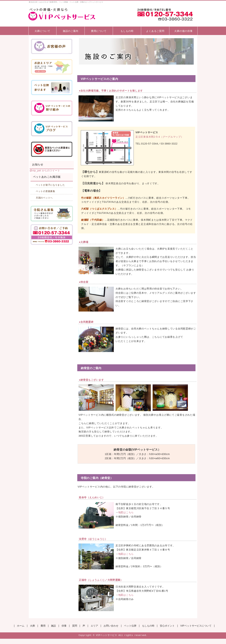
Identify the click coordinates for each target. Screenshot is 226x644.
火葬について (42, 31)
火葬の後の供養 (183, 31)
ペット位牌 (130, 626)
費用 (43, 626)
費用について (99, 31)
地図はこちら (126, 512)
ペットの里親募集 (46, 191)
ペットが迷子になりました (50, 185)
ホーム (21, 626)
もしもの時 (127, 31)
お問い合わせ (111, 626)
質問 (75, 626)
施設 (53, 626)
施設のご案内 (71, 31)
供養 (64, 626)
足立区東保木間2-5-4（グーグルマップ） (159, 137)
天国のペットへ (44, 198)
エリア (94, 626)
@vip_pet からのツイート (45, 171)
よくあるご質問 (155, 31)
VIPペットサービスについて (196, 626)
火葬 (32, 626)
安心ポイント (167, 626)
